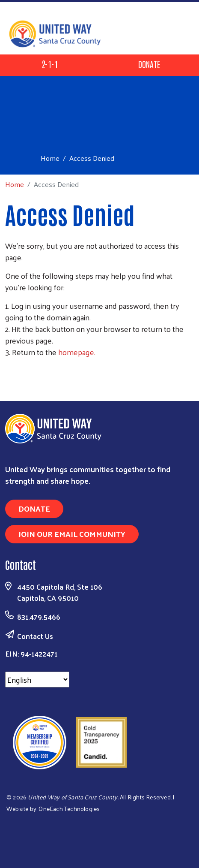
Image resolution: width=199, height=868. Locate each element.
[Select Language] (37, 680)
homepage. (77, 352)
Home (50, 158)
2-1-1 (50, 64)
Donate (149, 64)
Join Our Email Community (72, 534)
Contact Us (35, 636)
